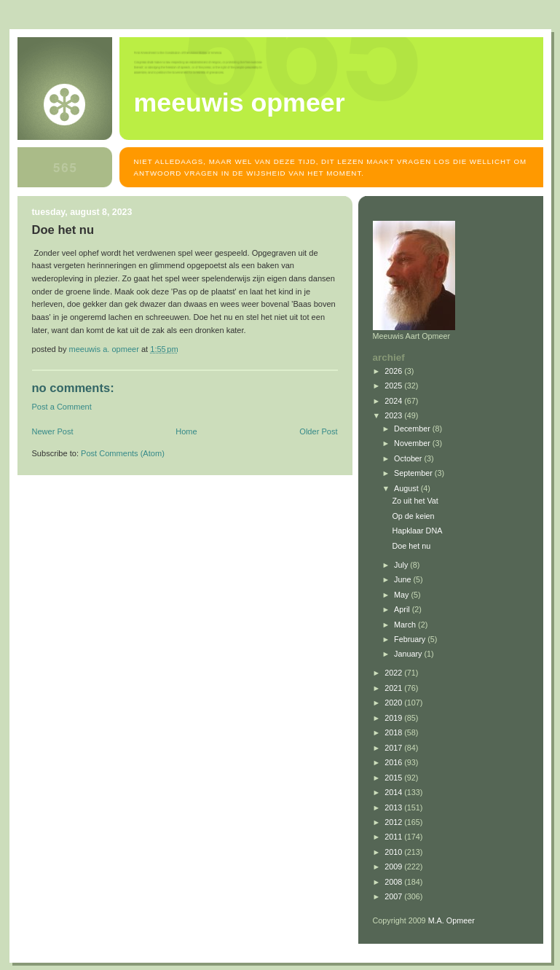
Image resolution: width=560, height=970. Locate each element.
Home (186, 431)
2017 (394, 748)
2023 (394, 415)
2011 (394, 837)
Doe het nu (411, 546)
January (409, 654)
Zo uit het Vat (415, 501)
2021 (394, 688)
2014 (394, 792)
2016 (394, 762)
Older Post (318, 431)
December (413, 429)
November (413, 443)
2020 (394, 703)
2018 (394, 732)
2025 (394, 386)
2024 (394, 401)
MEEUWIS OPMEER (240, 103)
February (411, 639)
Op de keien (413, 516)
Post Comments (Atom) (123, 453)
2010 (394, 852)
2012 (394, 822)
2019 (394, 718)
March (406, 625)
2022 (394, 673)
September (414, 473)
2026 (394, 371)
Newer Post (53, 431)
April (403, 609)
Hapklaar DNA (417, 531)
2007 (394, 896)
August (407, 488)
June (403, 579)
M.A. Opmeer (451, 920)
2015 (394, 778)
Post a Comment (62, 407)
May (402, 595)
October (409, 458)
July (402, 565)
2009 (394, 867)
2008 (394, 882)
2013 (394, 807)
